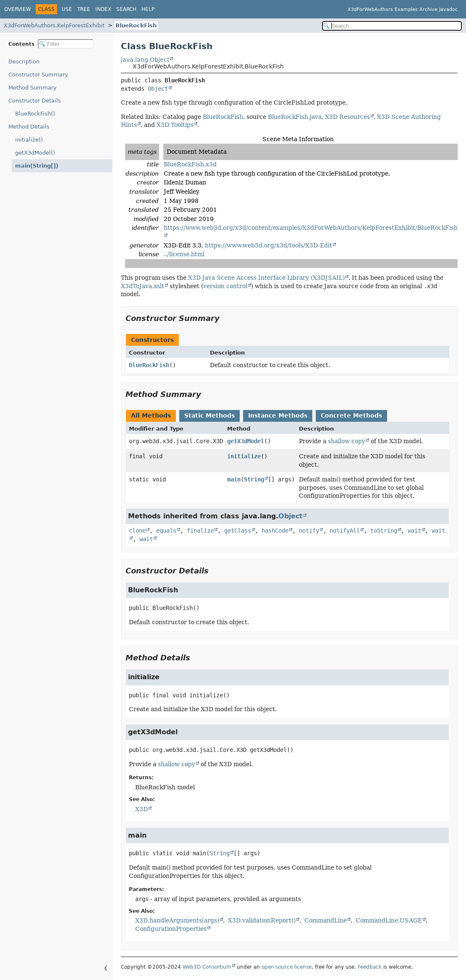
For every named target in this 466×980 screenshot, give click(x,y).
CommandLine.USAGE (389, 920)
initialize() (29, 140)
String (254, 479)
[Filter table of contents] (66, 44)
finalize (200, 531)
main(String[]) (34, 166)
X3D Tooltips (175, 125)
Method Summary (33, 88)
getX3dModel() (35, 153)
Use (67, 9)
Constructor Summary (38, 75)
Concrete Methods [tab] (351, 415)
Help (148, 9)
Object (158, 89)
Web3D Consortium (207, 967)
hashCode (275, 531)
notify (309, 531)
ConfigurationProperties (171, 929)
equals (166, 531)
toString (384, 531)
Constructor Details (35, 101)
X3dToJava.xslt (143, 286)
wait (414, 531)
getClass (238, 531)
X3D (141, 809)
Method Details (29, 127)
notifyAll (345, 531)
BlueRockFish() (35, 114)
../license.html (184, 254)
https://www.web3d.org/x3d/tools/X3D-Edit (268, 245)
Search (126, 9)
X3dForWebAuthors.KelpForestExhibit (54, 25)
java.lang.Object (145, 60)
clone (137, 531)
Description (26, 62)
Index (103, 9)
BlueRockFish (136, 25)
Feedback (370, 967)
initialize (244, 456)
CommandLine (326, 920)
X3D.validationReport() (262, 920)
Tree (84, 9)
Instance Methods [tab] (278, 415)
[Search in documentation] (392, 26)
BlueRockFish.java (295, 117)
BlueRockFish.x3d (190, 164)
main (234, 479)
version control (225, 286)
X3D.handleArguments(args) (177, 920)
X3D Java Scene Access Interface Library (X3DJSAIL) (266, 278)
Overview (18, 9)
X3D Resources (347, 117)
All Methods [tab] (151, 415)
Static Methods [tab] (209, 415)
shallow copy (347, 441)
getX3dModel (246, 441)
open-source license (287, 967)
